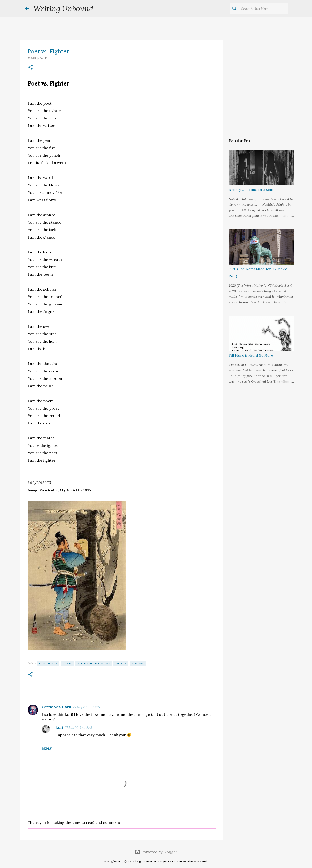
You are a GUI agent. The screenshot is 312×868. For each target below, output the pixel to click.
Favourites (48, 663)
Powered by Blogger (156, 852)
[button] (30, 68)
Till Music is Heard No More (251, 355)
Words (121, 663)
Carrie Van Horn (56, 707)
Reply (47, 749)
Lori (59, 727)
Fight (67, 663)
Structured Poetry (94, 663)
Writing (138, 663)
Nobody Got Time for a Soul (251, 190)
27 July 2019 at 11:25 (86, 707)
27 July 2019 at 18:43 (78, 728)
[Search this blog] (264, 9)
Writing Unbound (63, 8)
